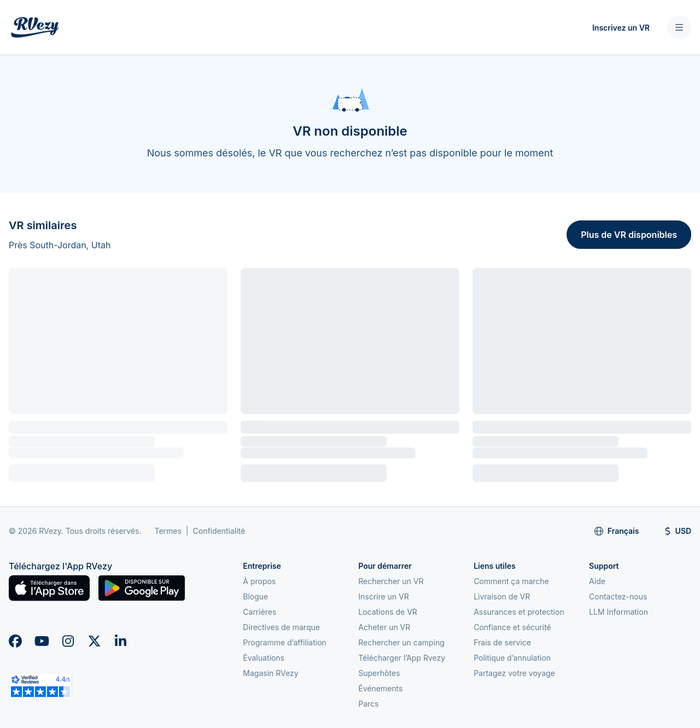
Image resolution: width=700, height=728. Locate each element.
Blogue (255, 596)
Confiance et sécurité (512, 627)
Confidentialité (219, 531)
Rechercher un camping (401, 642)
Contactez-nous (618, 596)
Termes (168, 531)
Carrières (259, 612)
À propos (259, 581)
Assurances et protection (519, 612)
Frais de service (502, 642)
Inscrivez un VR (621, 28)
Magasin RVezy (270, 673)
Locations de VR (388, 612)
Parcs (368, 704)
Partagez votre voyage (514, 673)
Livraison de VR (502, 596)
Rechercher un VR (391, 581)
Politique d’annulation (512, 658)
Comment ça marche (511, 581)
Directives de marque (281, 627)
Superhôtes (379, 673)
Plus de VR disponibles (629, 235)
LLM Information (619, 612)
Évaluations (264, 658)
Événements (380, 688)
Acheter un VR (384, 627)
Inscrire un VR (384, 596)
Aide (597, 581)
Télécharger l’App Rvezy (402, 658)
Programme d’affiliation (285, 642)
